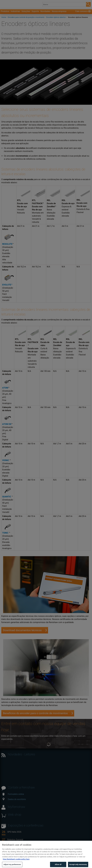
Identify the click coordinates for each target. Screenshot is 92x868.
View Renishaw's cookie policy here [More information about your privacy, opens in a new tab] (16, 863)
